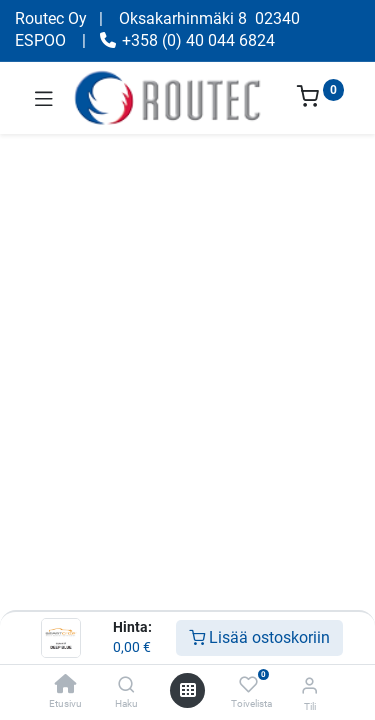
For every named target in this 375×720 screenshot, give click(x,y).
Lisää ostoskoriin (259, 637)
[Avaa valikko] (188, 690)
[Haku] (126, 685)
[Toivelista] (248, 685)
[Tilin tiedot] (309, 685)
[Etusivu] (66, 685)
